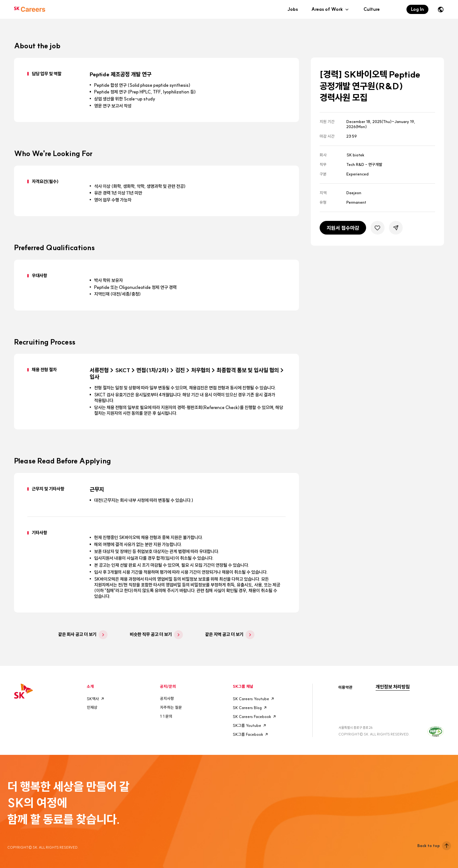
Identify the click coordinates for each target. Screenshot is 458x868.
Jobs (293, 9)
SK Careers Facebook (255, 716)
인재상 (92, 707)
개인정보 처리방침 (393, 687)
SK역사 (96, 699)
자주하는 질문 (171, 707)
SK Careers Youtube (254, 699)
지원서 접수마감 (343, 228)
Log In (417, 9)
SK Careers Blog (250, 707)
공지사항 (167, 698)
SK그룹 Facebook (251, 734)
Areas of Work (331, 9)
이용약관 (345, 687)
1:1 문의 (166, 716)
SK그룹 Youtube (250, 725)
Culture (372, 9)
